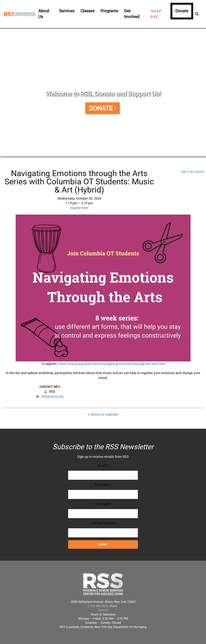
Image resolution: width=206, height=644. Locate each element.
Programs (109, 11)
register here (79, 208)
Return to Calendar (104, 414)
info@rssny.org (52, 396)
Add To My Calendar (193, 172)
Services (67, 11)
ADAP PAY (156, 14)
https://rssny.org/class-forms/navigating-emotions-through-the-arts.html (112, 364)
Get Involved (132, 14)
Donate (182, 11)
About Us (44, 14)
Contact (103, 610)
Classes (87, 11)
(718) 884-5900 (98, 606)
